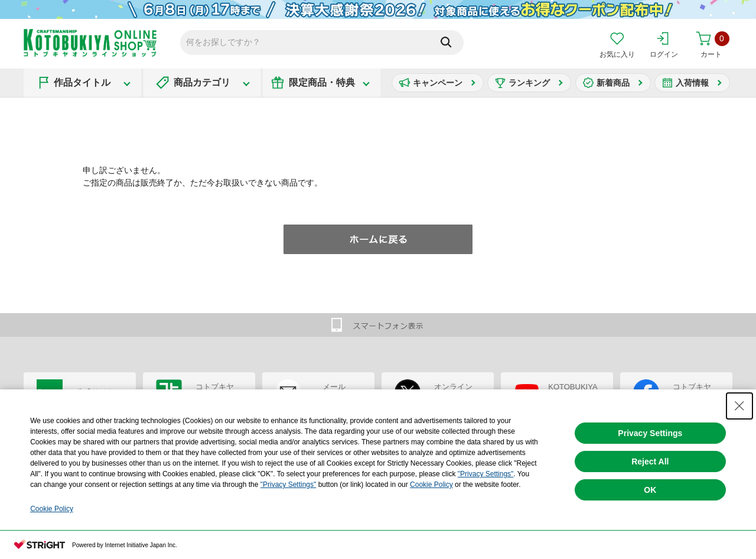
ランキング (529, 83)
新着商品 (613, 83)
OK (650, 490)
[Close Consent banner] (739, 406)
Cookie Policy (431, 485)
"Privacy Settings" (486, 474)
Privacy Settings (650, 433)
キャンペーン (438, 83)
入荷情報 (692, 83)
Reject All (650, 461)
